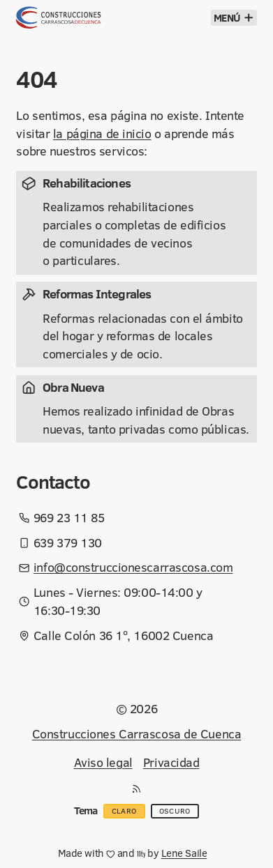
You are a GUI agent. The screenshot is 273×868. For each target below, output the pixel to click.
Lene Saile (184, 853)
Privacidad (171, 762)
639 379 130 (68, 543)
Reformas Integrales (97, 294)
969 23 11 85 (69, 518)
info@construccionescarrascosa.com (133, 567)
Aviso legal (103, 762)
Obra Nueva (73, 387)
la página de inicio (102, 134)
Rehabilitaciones (87, 183)
